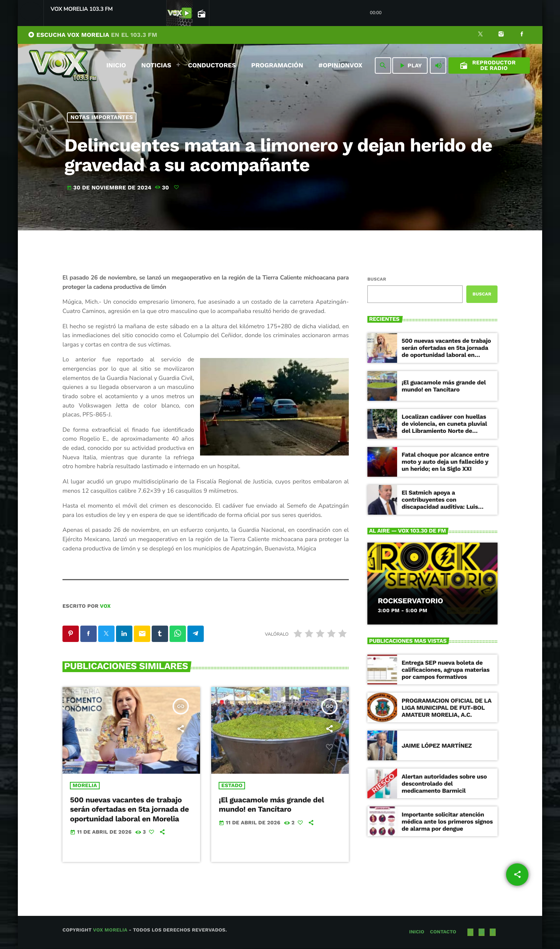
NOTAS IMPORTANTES (102, 117)
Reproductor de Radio (488, 65)
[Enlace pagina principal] (63, 65)
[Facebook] (522, 35)
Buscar (377, 279)
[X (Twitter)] (480, 35)
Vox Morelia (110, 931)
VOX (105, 606)
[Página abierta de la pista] (201, 13)
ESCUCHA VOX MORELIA (93, 35)
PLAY (410, 65)
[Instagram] (501, 35)
